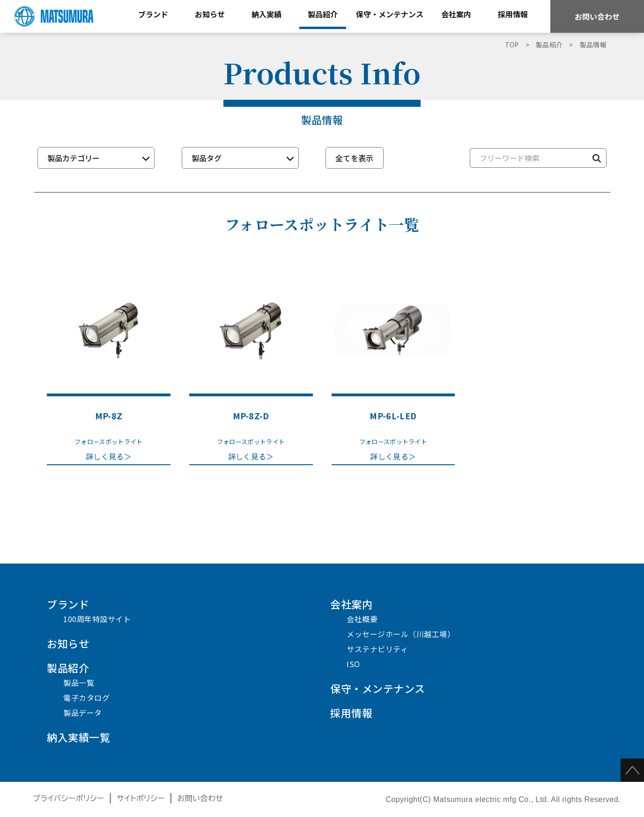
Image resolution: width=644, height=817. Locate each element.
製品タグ (207, 158)
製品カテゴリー (74, 158)
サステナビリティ (377, 649)
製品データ (83, 713)
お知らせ (68, 643)
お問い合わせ (597, 16)
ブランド (68, 604)
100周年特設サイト (97, 619)
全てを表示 (355, 158)
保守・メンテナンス (378, 688)
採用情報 (351, 713)
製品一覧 (79, 683)
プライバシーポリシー (69, 798)
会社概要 (362, 619)
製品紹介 (68, 668)
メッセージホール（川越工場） (401, 634)
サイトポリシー (141, 798)
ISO (353, 664)
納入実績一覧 (78, 737)
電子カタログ (86, 698)
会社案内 (351, 604)
